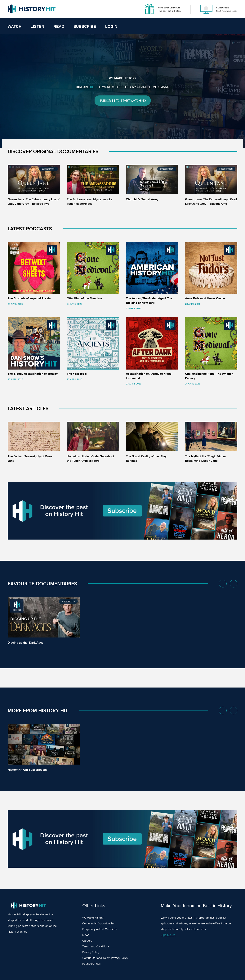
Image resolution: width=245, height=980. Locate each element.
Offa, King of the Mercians (85, 298)
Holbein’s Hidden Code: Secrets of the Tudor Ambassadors (90, 458)
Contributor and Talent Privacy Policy (105, 958)
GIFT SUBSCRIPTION (169, 8)
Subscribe (85, 26)
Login (111, 26)
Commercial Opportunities (98, 923)
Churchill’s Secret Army (142, 199)
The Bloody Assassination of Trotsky (33, 374)
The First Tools (77, 374)
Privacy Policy (91, 952)
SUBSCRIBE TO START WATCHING (123, 101)
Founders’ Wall (91, 964)
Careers (87, 941)
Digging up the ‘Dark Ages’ (26, 643)
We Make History (93, 918)
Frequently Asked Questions (100, 929)
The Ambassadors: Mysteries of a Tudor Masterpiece (90, 201)
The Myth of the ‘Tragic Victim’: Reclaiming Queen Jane (206, 458)
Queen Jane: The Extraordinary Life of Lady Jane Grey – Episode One (211, 201)
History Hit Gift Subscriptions (28, 770)
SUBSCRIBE (223, 8)
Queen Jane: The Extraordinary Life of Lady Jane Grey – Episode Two (34, 201)
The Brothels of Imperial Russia (29, 298)
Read (59, 26)
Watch (15, 26)
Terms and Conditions (96, 946)
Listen (37, 26)
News (86, 935)
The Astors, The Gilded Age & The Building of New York (149, 301)
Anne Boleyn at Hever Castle (205, 298)
